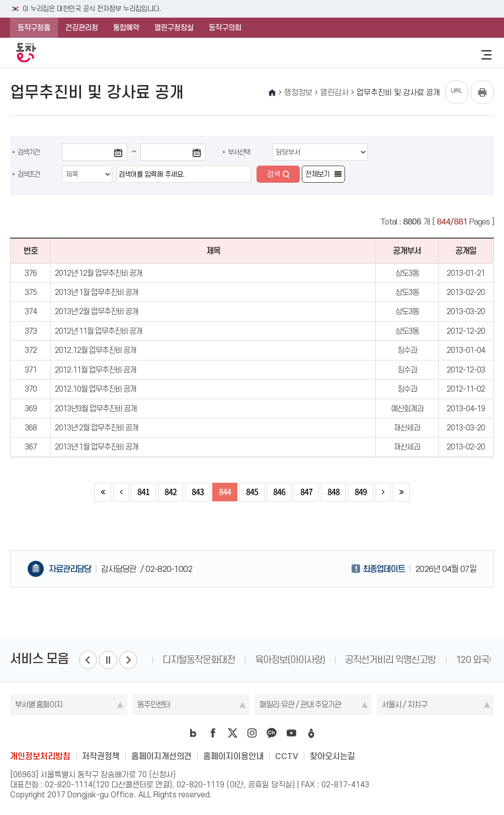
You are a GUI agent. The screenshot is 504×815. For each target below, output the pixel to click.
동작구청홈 (34, 28)
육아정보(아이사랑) (298, 660)
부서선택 (239, 152)
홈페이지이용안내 (233, 756)
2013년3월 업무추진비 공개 (96, 409)
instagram (252, 733)
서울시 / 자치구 (404, 705)
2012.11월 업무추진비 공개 (96, 370)
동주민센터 (154, 705)
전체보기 (317, 174)
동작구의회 (225, 28)
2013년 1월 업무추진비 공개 (97, 292)
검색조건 (29, 174)
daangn (311, 733)
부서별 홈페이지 (39, 705)
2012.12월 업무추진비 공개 (96, 350)
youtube (291, 733)
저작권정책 (101, 756)
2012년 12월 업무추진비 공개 (99, 273)
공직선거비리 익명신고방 (398, 660)
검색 (274, 174)
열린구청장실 (174, 28)
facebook (213, 733)
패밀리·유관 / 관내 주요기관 (300, 705)
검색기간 (29, 152)
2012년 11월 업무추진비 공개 (99, 331)
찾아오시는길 (332, 756)
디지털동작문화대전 (207, 660)
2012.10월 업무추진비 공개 (96, 389)
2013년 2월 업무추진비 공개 (97, 311)
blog (193, 733)
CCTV (287, 756)
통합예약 (126, 28)
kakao (272, 733)
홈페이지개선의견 (161, 756)
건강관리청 (82, 28)
